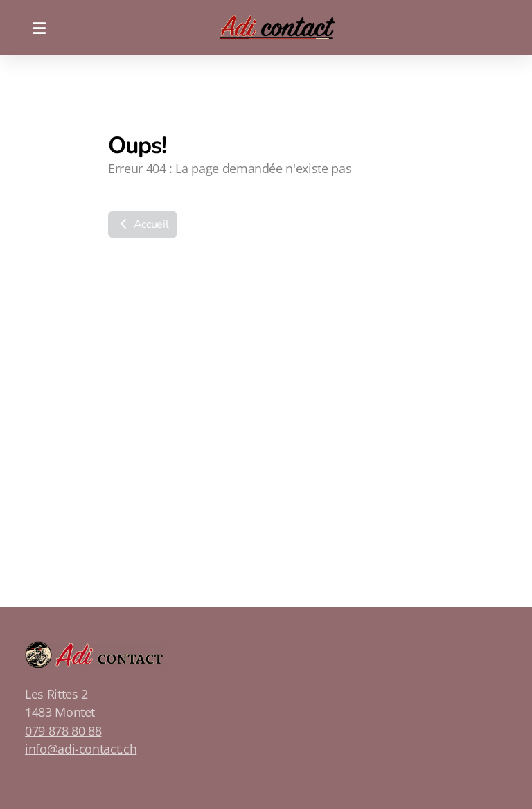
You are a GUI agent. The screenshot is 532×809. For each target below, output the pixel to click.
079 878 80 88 (63, 731)
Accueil (143, 224)
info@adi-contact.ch (81, 749)
